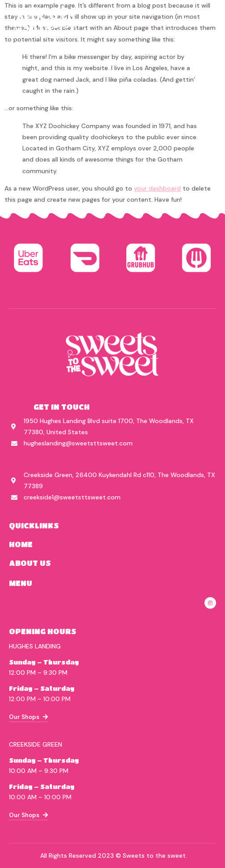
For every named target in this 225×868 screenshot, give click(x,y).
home (21, 544)
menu (21, 583)
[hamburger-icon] (210, 22)
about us (30, 563)
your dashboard (157, 188)
